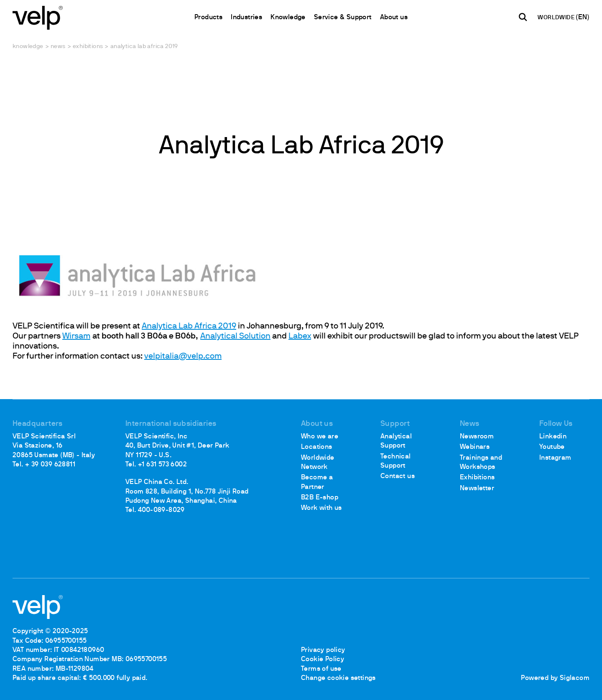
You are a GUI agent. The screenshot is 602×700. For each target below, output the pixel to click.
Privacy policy (323, 650)
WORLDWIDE (557, 18)
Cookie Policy (323, 659)
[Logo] (38, 17)
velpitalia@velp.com (183, 356)
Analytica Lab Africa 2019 (189, 326)
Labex (300, 336)
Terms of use (321, 669)
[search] (523, 17)
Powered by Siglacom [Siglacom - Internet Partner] (555, 678)
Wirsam (76, 336)
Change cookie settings (338, 678)
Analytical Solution (235, 336)
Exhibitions (88, 47)
